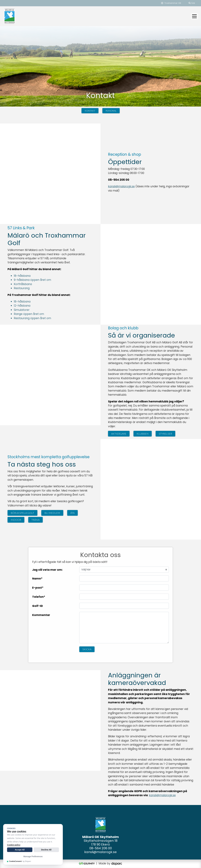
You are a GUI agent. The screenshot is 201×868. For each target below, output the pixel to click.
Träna (35, 520)
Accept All (20, 850)
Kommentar (41, 615)
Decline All (46, 850)
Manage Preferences (33, 856)
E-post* (38, 588)
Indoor (16, 520)
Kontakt (90, 111)
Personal (111, 111)
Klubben (143, 434)
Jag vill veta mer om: (47, 570)
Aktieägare (119, 434)
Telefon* (39, 597)
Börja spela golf (22, 513)
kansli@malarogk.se (121, 187)
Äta (72, 513)
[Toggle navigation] (194, 16)
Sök (192, 3)
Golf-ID (38, 606)
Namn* (37, 579)
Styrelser (165, 434)
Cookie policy (14, 845)
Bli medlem (52, 513)
